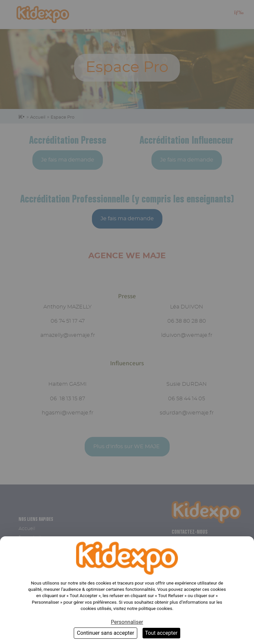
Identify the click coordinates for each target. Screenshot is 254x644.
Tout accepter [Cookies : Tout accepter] (161, 633)
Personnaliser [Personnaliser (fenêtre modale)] (127, 622)
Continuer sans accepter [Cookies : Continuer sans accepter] (105, 633)
